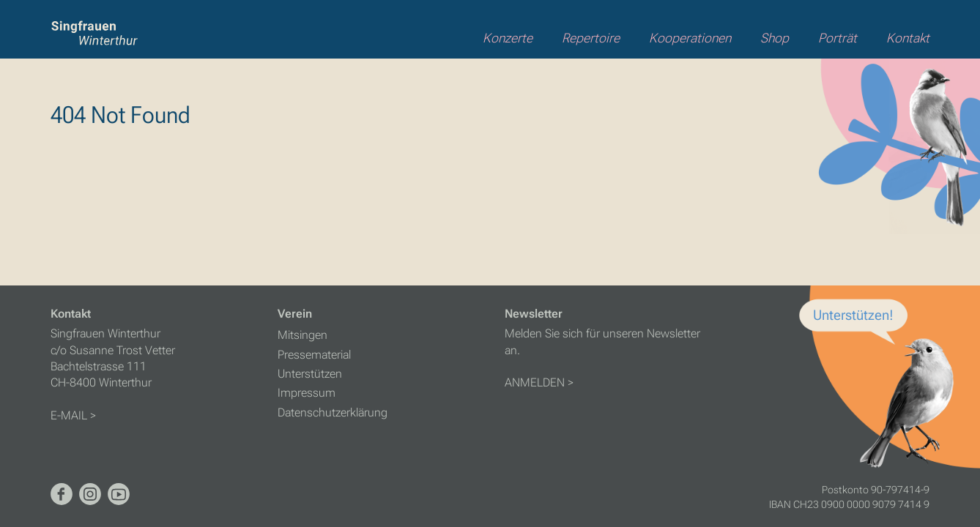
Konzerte (508, 38)
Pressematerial (314, 355)
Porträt (838, 38)
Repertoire (591, 38)
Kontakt (908, 38)
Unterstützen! (853, 315)
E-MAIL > (73, 415)
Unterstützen (310, 374)
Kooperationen (690, 38)
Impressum (307, 393)
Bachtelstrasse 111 (99, 366)
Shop (775, 38)
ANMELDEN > (539, 382)
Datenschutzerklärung (333, 412)
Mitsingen (302, 335)
